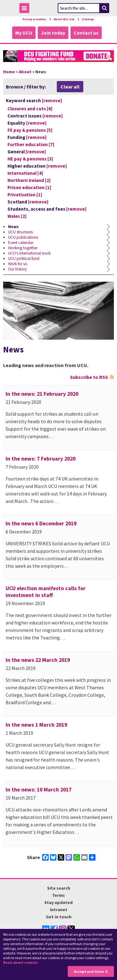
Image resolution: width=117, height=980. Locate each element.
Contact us (86, 33)
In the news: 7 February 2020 (41, 459)
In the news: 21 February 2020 (42, 394)
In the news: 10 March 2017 (39, 790)
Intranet (59, 910)
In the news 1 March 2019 (36, 725)
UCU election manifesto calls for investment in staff (46, 592)
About (25, 72)
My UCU (24, 33)
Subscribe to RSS (89, 377)
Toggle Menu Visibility (26, 9)
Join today (53, 33)
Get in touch (59, 917)
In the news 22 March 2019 (38, 660)
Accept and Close (89, 971)
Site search (59, 888)
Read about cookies (20, 962)
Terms (58, 895)
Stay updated (58, 902)
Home (9, 72)
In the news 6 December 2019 (41, 523)
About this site (64, 19)
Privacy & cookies (34, 19)
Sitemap (88, 19)
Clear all (70, 87)
